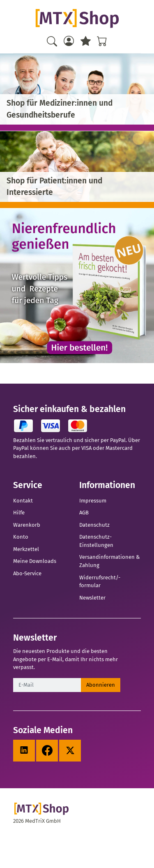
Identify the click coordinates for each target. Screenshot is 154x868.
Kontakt (23, 501)
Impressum (93, 501)
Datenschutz (94, 525)
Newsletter (92, 598)
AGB (84, 513)
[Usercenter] (69, 41)
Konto (21, 537)
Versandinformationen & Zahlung (109, 561)
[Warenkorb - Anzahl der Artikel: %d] (102, 41)
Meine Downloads (35, 561)
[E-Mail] (47, 685)
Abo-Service (27, 573)
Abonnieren (101, 685)
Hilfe (19, 513)
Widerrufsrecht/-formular (100, 582)
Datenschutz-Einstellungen (96, 541)
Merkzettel (26, 549)
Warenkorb (27, 525)
